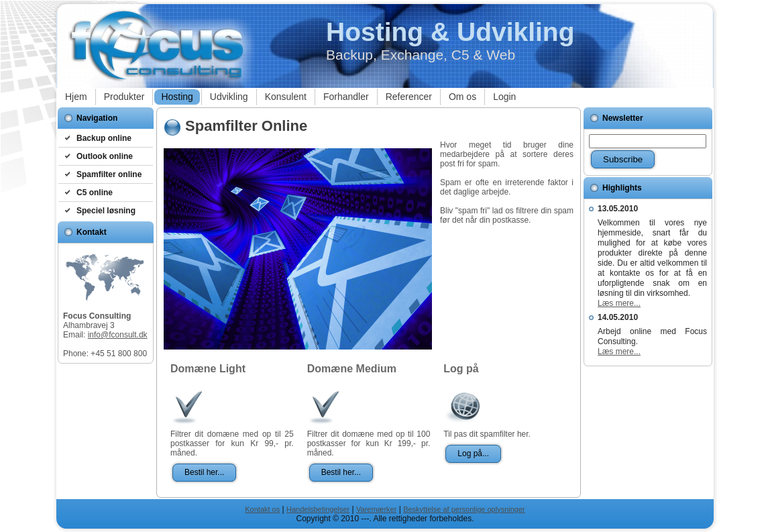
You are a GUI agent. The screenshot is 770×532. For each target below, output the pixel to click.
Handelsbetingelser (318, 509)
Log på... (473, 454)
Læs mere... (619, 303)
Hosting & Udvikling (450, 32)
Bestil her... (204, 472)
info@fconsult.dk (118, 335)
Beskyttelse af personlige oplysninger (464, 509)
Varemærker (376, 509)
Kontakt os (262, 509)
